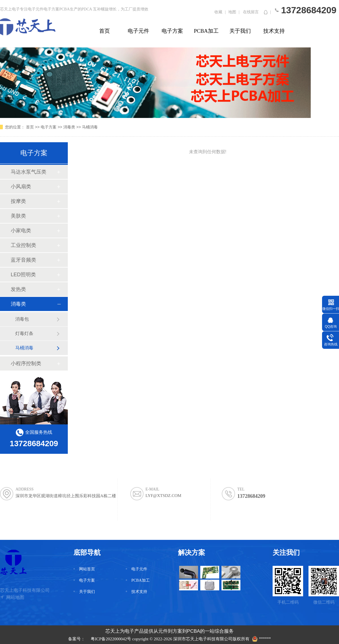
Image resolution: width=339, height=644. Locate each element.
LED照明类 (23, 275)
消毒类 (69, 127)
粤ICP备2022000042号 (111, 639)
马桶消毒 (90, 127)
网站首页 (87, 569)
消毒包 (22, 319)
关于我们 (240, 31)
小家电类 (21, 231)
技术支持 (274, 31)
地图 (232, 12)
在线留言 (251, 12)
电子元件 (138, 31)
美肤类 (18, 216)
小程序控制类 (26, 363)
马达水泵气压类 (29, 172)
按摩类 (18, 201)
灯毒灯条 (24, 333)
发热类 (18, 289)
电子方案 (172, 31)
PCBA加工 (206, 31)
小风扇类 (21, 187)
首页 (105, 31)
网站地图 (15, 597)
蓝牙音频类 (23, 260)
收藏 (218, 12)
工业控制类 (23, 245)
